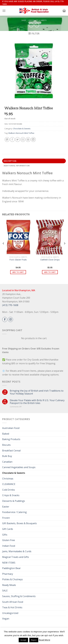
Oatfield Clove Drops (50, 260)
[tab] (34, 161)
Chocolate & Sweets (38, 20)
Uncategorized (10, 613)
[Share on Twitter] (18, 140)
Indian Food (9, 546)
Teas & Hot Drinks (12, 607)
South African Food (13, 602)
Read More (45, 640)
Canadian (7, 462)
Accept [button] (23, 640)
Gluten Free (9, 540)
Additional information (17, 166)
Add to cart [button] (18, 272)
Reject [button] (34, 640)
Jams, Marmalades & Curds (17, 551)
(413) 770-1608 (10, 305)
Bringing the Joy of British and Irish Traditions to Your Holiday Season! (37, 392)
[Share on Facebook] (12, 140)
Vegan (6, 619)
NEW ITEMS (9, 563)
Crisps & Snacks (11, 495)
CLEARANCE (9, 484)
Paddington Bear (11, 568)
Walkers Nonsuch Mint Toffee (21, 133)
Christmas (8, 479)
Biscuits (6, 445)
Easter (6, 507)
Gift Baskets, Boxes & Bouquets (19, 523)
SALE (5, 591)
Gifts (5, 535)
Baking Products (11, 439)
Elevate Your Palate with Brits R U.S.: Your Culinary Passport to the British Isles (37, 402)
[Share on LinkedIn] (33, 140)
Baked (6, 434)
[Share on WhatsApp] (7, 140)
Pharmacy (8, 574)
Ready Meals (9, 585)
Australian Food (11, 428)
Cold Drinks (9, 490)
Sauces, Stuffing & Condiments (19, 596)
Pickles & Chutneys (12, 579)
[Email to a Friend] (23, 140)
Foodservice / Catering (14, 512)
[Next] (64, 249)
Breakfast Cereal (11, 451)
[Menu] (4, 11)
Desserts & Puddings (14, 501)
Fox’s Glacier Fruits (18, 260)
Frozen (6, 518)
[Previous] (4, 249)
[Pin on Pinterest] (28, 140)
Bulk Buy (7, 456)
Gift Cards (8, 529)
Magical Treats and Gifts (16, 557)
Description (10, 161)
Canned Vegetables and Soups (19, 467)
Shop (24, 20)
